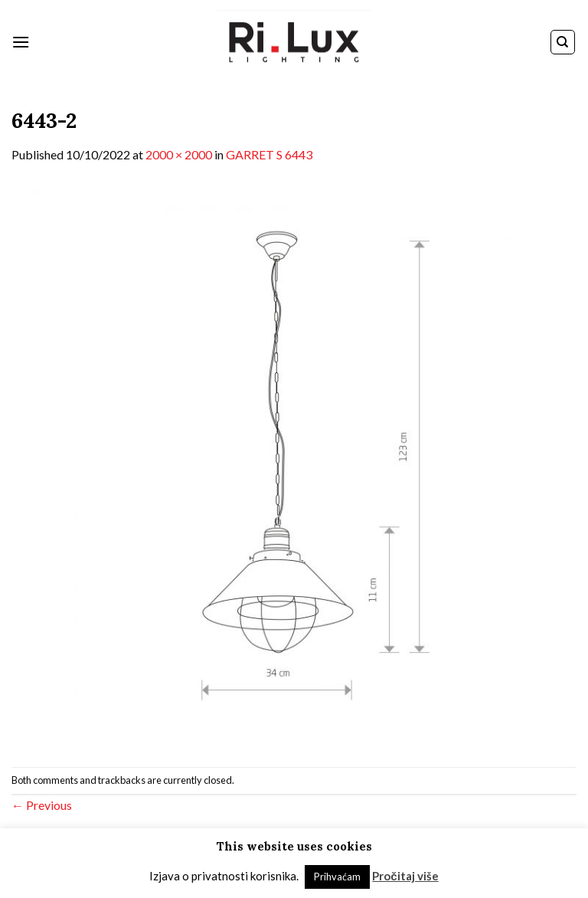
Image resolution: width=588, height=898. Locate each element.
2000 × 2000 (179, 154)
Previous (42, 805)
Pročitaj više (405, 876)
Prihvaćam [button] (337, 877)
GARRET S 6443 (269, 154)
